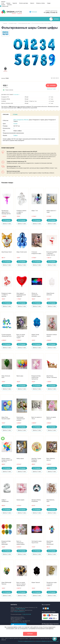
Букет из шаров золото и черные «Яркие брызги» (21, 584)
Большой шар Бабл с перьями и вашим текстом (52, 253)
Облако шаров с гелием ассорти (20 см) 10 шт (7, 460)
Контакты (10, 5)
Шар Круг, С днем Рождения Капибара (36, 460)
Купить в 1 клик (51, 89)
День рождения (18, 120)
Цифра (15, 135)
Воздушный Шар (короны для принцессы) (36, 377)
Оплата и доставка (24, 3)
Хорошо (30, 634)
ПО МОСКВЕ (16, 95)
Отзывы (3, 5)
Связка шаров (20, 500)
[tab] (6, 114)
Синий (15, 124)
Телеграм (34, 12)
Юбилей (26, 120)
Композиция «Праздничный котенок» (21, 419)
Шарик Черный (36, 582)
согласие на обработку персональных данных (47, 641)
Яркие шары (20, 376)
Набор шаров (20, 459)
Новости (32, 3)
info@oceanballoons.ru (19, 612)
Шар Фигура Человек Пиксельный (50, 543)
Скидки (49, 3)
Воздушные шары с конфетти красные (6, 295)
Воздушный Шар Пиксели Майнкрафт (6, 543)
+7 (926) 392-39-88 (26, 614)
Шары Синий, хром (22, 252)
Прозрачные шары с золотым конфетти (52, 584)
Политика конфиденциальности (26, 641)
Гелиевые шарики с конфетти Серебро (21, 212)
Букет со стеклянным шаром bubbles (21, 543)
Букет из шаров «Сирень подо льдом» (21, 336)
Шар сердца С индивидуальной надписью (21, 295)
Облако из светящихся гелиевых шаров (36, 295)
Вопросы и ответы (41, 3)
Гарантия (15, 3)
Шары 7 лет (35, 211)
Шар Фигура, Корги (7, 252)
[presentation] (6, 114)
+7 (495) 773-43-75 (50, 13)
